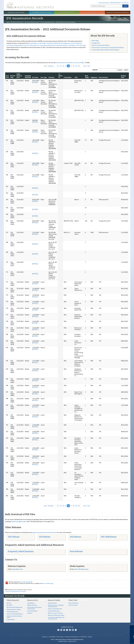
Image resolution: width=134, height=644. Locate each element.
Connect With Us (67, 627)
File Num (51, 77)
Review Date (123, 77)
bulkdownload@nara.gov (19, 521)
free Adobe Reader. (26, 582)
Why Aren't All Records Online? (56, 615)
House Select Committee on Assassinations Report (108, 47)
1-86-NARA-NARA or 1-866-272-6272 (67, 641)
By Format (9, 605)
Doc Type (44, 77)
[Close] (132, 627)
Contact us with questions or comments (16, 591)
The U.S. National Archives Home (30, 5)
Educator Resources (67, 13)
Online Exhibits (11, 620)
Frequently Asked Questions (21, 551)
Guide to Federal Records (55, 609)
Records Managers (32, 611)
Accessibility (52, 637)
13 (60, 66)
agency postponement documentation (45, 532)
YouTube (70, 630)
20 (79, 66)
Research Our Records (16, 13)
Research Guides (54, 600)
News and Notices (74, 603)
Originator (94, 77)
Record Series (103, 77)
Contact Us (125, 3)
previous (51, 66)
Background (96, 43)
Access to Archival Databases (15, 614)
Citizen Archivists (104, 3)
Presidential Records (12, 612)
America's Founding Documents (118, 13)
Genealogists (31, 603)
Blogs (73, 630)
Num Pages (87, 77)
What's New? (73, 600)
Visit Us (92, 13)
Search (125, 6)
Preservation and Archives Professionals (34, 608)
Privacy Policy (60, 637)
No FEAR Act (84, 637)
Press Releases (76, 551)
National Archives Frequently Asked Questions (56, 606)
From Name (68, 77)
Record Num (13, 77)
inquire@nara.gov (17, 569)
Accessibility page (48, 583)
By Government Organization (15, 607)
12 (58, 66)
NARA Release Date (19, 76)
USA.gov (90, 637)
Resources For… (33, 600)
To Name (60, 76)
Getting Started (52, 603)
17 (71, 66)
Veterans (30, 613)
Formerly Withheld (28, 77)
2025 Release (14, 537)
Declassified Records (54, 611)
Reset (126, 70)
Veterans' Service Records (42, 13)
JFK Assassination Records (32, 22)
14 (63, 66)
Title (76, 77)
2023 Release (45, 537)
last (89, 66)
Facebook (58, 630)
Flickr (76, 630)
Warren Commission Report (101, 45)
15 (66, 66)
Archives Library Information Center (14, 617)
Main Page (95, 41)
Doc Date (35, 77)
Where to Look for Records (55, 613)
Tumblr (67, 630)
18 (74, 66)
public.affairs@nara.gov (81, 569)
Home (8, 22)
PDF (34, 82)
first (46, 66)
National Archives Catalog (14, 609)
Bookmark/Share (115, 3)
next (85, 66)
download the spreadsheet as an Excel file (69, 63)
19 (76, 66)
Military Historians (32, 605)
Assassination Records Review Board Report (106, 50)
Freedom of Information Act (72, 637)
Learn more (118, 641)
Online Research (13, 600)
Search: (95, 70)
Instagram (64, 630)
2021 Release (75, 537)
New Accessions (73, 605)
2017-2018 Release (109, 537)
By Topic (9, 603)
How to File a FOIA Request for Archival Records (56, 618)
